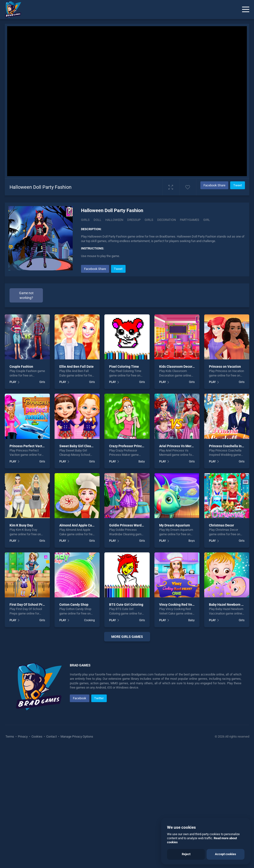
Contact (51, 856)
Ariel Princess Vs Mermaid (179, 446)
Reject (186, 854)
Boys (192, 541)
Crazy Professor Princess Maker (133, 446)
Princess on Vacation (225, 367)
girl (207, 220)
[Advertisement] (127, 706)
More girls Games (127, 637)
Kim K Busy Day (21, 525)
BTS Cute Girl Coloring (126, 605)
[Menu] (246, 10)
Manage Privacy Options (76, 856)
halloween (114, 220)
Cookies (37, 856)
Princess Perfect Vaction (28, 446)
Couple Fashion (21, 367)
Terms (10, 856)
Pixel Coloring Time (124, 367)
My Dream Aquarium (175, 525)
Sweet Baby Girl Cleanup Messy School (89, 446)
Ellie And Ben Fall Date (76, 367)
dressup (134, 220)
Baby (142, 461)
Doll (97, 220)
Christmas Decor (221, 525)
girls (149, 220)
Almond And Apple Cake (77, 525)
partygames (190, 220)
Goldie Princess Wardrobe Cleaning (136, 525)
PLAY (13, 382)
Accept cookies (226, 854)
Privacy (23, 856)
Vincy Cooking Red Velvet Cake (183, 605)
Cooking (89, 620)
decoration (167, 220)
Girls (85, 220)
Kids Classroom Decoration (180, 367)
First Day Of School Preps (29, 605)
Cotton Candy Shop (74, 605)
